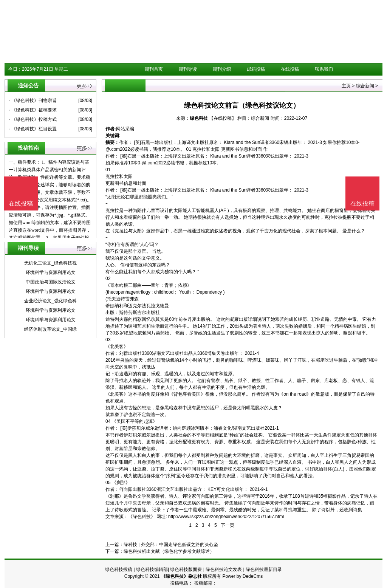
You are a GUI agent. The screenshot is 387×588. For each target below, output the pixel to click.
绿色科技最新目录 (264, 569)
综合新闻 (365, 86)
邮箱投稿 (256, 69)
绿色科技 (199, 118)
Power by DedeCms (242, 576)
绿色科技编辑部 (152, 569)
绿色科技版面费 (186, 569)
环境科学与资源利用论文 (51, 272)
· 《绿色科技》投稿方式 (33, 119)
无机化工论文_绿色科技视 (50, 263)
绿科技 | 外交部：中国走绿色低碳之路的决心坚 (171, 545)
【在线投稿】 (223, 118)
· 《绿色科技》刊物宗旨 (33, 101)
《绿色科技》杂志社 (181, 576)
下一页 (228, 525)
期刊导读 (188, 69)
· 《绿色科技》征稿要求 (33, 110)
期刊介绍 (222, 69)
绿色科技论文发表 (224, 569)
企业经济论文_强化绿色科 (50, 301)
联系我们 (324, 69)
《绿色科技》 (142, 517)
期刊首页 (154, 69)
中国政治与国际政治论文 (51, 282)
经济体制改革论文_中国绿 (50, 329)
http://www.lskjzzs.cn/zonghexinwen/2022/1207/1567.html (226, 517)
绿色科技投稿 (119, 569)
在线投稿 (290, 69)
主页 (346, 86)
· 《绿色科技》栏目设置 (33, 129)
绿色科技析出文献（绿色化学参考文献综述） (169, 551)
